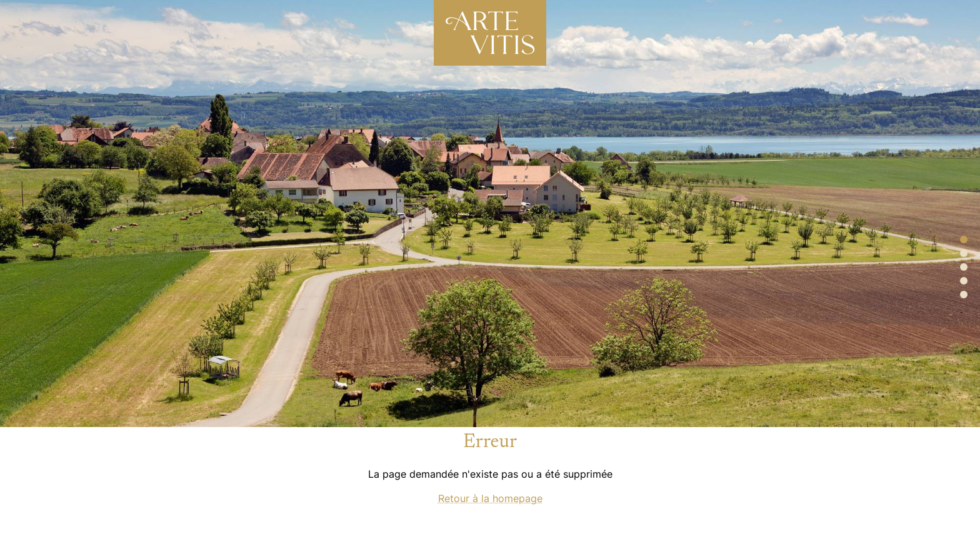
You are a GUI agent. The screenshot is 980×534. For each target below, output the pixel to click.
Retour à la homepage (490, 498)
